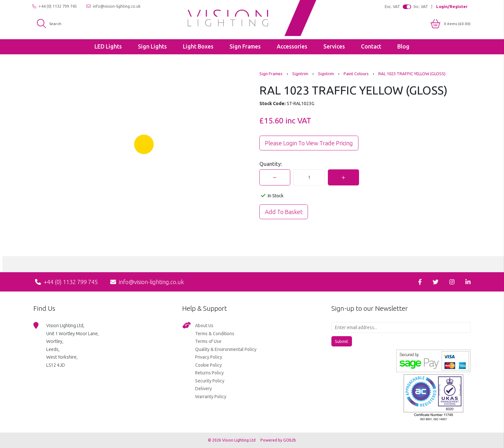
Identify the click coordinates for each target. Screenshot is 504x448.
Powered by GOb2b (278, 440)
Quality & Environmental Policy (226, 349)
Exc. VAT (392, 6)
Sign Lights (152, 46)
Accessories (292, 46)
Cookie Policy (208, 365)
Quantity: (271, 164)
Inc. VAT (421, 6)
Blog (403, 46)
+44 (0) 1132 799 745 (54, 6)
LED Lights (108, 46)
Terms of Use (208, 341)
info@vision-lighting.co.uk (113, 6)
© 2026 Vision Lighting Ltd (232, 440)
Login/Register (452, 6)
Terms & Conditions (215, 334)
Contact (371, 46)
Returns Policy (209, 373)
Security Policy (210, 381)
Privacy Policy (209, 357)
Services (334, 46)
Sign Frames (245, 46)
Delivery (203, 389)
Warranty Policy (211, 397)
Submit (342, 341)
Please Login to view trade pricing (309, 143)
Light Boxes (198, 46)
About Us (204, 326)
